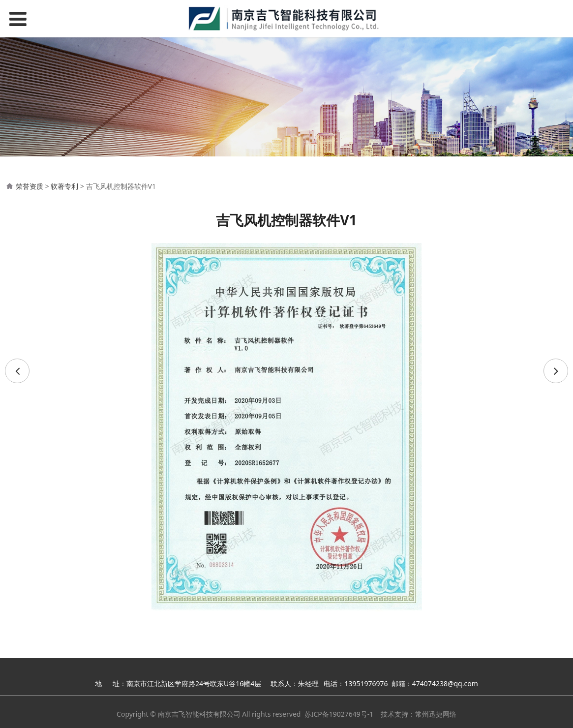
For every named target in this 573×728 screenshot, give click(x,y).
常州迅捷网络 (436, 714)
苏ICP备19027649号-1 (339, 714)
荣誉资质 (30, 186)
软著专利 (64, 186)
